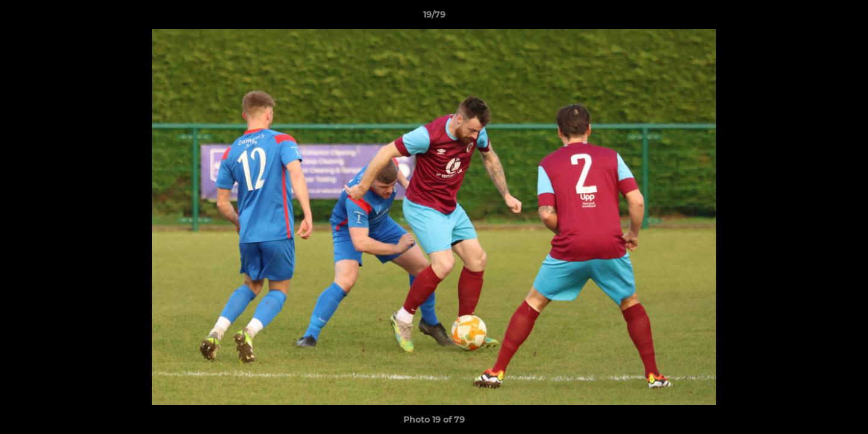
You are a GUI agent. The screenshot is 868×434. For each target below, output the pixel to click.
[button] (846, 17)
